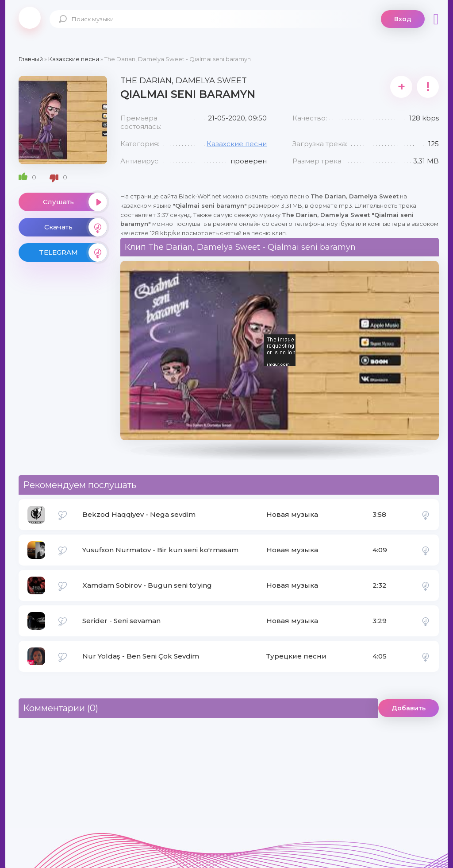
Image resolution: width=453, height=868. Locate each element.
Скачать (76, 227)
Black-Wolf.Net (30, 18)
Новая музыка (292, 514)
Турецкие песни (296, 656)
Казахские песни (237, 144)
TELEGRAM (73, 252)
